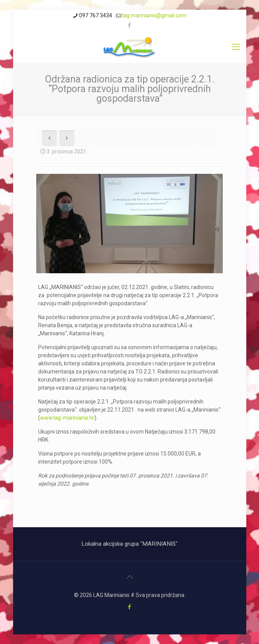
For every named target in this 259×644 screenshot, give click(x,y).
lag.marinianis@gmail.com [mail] (154, 15)
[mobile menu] (236, 47)
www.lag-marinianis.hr (67, 418)
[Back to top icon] (129, 577)
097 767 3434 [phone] (96, 15)
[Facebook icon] (130, 25)
